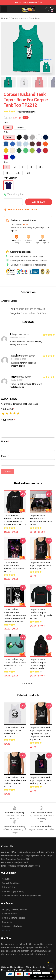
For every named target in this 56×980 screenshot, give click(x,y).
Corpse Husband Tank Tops (25, 19)
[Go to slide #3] (39, 82)
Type (6, 123)
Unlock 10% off (50, 967)
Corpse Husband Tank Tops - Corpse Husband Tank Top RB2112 (41, 566)
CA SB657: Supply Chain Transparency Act (22, 896)
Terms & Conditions (11, 883)
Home (4, 19)
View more (28, 683)
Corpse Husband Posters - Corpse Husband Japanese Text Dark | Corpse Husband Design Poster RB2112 (15, 615)
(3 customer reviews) (26, 112)
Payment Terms (9, 914)
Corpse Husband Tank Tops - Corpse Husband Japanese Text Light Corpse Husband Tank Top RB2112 (41, 733)
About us (6, 879)
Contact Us (7, 922)
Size (6, 162)
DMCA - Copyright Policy (13, 891)
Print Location (10, 178)
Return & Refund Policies (13, 918)
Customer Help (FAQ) (12, 926)
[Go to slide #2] (24, 82)
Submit (7, 471)
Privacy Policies (9, 887)
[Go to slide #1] (8, 82)
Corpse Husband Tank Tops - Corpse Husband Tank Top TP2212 (41, 780)
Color (6, 132)
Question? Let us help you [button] (42, 976)
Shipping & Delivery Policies (15, 909)
